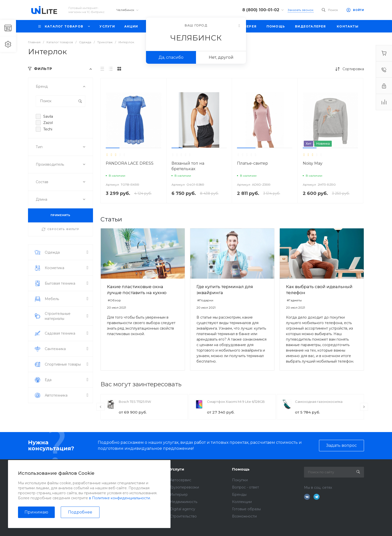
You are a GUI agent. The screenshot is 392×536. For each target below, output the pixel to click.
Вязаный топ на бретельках (188, 166)
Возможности (244, 516)
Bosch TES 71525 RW (135, 402)
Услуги (177, 469)
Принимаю (36, 512)
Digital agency (183, 509)
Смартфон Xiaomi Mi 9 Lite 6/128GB (236, 402)
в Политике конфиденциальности (119, 498)
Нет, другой (221, 57)
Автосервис (181, 480)
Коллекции (242, 502)
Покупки (240, 480)
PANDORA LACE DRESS (130, 163)
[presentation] (100, 407)
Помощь (241, 469)
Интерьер (179, 495)
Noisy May (313, 163)
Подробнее (80, 512)
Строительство (183, 516)
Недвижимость (184, 502)
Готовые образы (246, 509)
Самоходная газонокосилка (319, 402)
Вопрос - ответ (245, 487)
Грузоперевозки (184, 487)
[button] (113, 148)
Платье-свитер (252, 163)
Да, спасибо (171, 57)
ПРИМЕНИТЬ (60, 215)
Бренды (239, 495)
